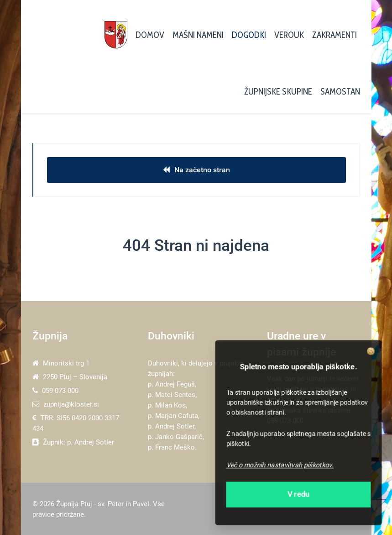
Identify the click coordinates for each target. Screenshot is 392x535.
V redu (299, 494)
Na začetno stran (196, 170)
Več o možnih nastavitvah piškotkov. (280, 465)
